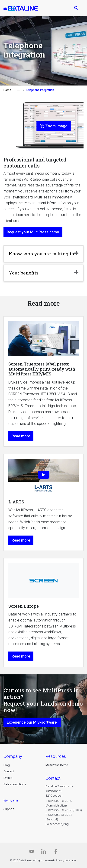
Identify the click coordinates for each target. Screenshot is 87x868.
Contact (9, 771)
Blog (7, 765)
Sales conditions (15, 784)
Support (9, 809)
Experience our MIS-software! (32, 722)
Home (7, 90)
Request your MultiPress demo (33, 232)
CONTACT (53, 778)
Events (8, 778)
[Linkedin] (44, 852)
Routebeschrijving (57, 824)
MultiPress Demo (57, 765)
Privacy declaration (67, 860)
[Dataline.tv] (32, 852)
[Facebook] (56, 852)
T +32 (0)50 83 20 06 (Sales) (64, 810)
